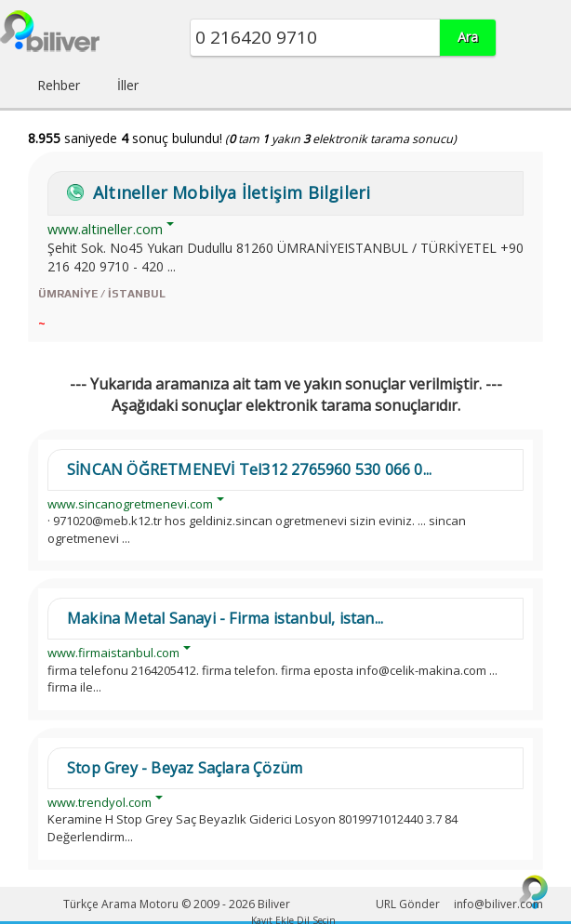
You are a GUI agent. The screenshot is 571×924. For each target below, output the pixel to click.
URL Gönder (408, 904)
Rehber (59, 85)
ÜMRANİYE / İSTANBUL (102, 294)
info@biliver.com (498, 904)
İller (128, 85)
